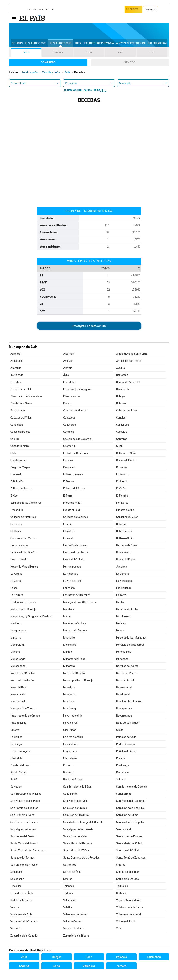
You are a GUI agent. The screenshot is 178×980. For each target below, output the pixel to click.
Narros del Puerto (127, 673)
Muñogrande (18, 659)
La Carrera (123, 574)
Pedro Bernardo (126, 744)
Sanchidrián (70, 794)
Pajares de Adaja (73, 737)
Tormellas (122, 886)
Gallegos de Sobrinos (76, 517)
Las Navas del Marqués (77, 595)
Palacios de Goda (126, 737)
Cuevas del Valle (126, 460)
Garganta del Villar (127, 517)
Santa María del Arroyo (24, 843)
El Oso (14, 496)
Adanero (15, 354)
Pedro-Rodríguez (20, 751)
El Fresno (69, 481)
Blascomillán (124, 389)
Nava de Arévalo (126, 680)
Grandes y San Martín (23, 538)
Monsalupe (70, 645)
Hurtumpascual (72, 567)
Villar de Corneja (73, 921)
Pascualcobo (71, 744)
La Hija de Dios (72, 581)
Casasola (69, 432)
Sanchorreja (123, 794)
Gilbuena (121, 524)
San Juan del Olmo (127, 815)
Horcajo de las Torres (76, 552)
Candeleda (17, 425)
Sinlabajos (16, 872)
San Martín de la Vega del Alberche (84, 822)
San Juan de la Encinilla (130, 808)
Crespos (68, 460)
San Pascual (123, 829)
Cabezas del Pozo (126, 410)
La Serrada (17, 595)
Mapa (78, 43)
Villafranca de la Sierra (130, 907)
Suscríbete (133, 10)
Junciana (122, 567)
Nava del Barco (19, 687)
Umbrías (121, 893)
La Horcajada (124, 581)
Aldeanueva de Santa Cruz (132, 354)
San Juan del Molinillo (76, 815)
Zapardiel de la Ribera (76, 936)
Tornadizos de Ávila (22, 893)
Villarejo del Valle (126, 921)
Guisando (69, 538)
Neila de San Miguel (128, 723)
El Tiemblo (122, 496)
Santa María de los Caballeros (28, 850)
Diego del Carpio (20, 467)
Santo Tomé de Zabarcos (131, 858)
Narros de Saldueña (22, 680)
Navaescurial (124, 687)
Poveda (121, 758)
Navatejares (70, 723)
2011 (152, 53)
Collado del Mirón (126, 453)
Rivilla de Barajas (73, 780)
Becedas (16, 382)
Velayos (15, 907)
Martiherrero (124, 616)
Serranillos (70, 865)
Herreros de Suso (126, 545)
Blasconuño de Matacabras (26, 396)
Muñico (68, 652)
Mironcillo (69, 638)
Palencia (121, 957)
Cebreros (122, 439)
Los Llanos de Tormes (23, 602)
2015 (120, 53)
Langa (14, 588)
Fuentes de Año (125, 510)
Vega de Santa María (128, 900)
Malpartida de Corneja (23, 609)
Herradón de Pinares (75, 545)
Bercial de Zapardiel (128, 382)
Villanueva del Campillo (24, 921)
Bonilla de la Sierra (21, 403)
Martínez (16, 623)
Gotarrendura (124, 531)
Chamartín (69, 446)
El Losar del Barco (74, 489)
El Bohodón (17, 481)
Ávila (66, 375)
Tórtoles (68, 893)
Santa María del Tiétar (76, 850)
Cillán (119, 446)
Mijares (120, 630)
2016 (89, 53)
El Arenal (16, 474)
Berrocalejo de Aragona (77, 389)
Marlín (67, 616)
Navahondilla (18, 694)
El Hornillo (122, 481)
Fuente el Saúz (72, 510)
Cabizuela (69, 418)
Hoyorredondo (19, 560)
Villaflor (68, 907)
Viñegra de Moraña (74, 929)
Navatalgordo (18, 723)
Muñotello (69, 666)
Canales (121, 418)
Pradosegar (123, 765)
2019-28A (58, 53)
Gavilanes (16, 524)
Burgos (57, 957)
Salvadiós (16, 787)
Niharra (15, 730)
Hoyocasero (123, 552)
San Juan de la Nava (22, 815)
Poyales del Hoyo (20, 765)
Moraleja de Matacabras (130, 645)
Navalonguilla (18, 701)
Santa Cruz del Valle (75, 836)
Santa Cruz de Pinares (129, 836)
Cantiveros (70, 425)
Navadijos (69, 687)
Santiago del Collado (128, 850)
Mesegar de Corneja (75, 630)
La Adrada (16, 574)
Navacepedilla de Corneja (78, 680)
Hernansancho (19, 545)
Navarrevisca (124, 716)
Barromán (122, 375)
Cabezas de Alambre (75, 410)
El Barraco (122, 474)
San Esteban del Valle (76, 801)
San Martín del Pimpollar (131, 822)
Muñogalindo (124, 652)
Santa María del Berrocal (78, 843)
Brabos (67, 403)
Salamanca (154, 957)
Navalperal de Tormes (23, 709)
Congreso (48, 62)
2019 (26, 53)
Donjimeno (70, 467)
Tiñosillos (16, 886)
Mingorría (16, 638)
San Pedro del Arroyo (23, 836)
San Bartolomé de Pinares (26, 794)
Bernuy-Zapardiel (21, 389)
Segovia (24, 966)
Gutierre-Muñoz (125, 538)
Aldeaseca (17, 361)
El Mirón (121, 489)
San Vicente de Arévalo (24, 865)
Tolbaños (69, 886)
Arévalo (68, 368)
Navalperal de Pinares (129, 701)
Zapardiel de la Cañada (24, 936)
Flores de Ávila (72, 503)
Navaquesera (124, 709)
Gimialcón (69, 531)
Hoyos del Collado (74, 560)
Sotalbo (68, 879)
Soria (57, 966)
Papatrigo (16, 744)
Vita (118, 929)
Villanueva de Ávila (21, 914)
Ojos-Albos (70, 730)
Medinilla (121, 623)
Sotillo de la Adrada (128, 879)
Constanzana (18, 460)
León (89, 957)
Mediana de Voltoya (75, 623)
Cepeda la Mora (20, 446)
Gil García (16, 531)
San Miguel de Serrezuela (78, 829)
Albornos (68, 354)
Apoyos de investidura (131, 43)
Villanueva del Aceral (128, 914)
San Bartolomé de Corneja (132, 787)
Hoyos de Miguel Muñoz (24, 567)
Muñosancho (18, 666)
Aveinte (121, 368)
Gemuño (68, 524)
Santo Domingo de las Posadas (81, 858)
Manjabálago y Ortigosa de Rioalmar (32, 616)
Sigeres (121, 865)
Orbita (120, 730)
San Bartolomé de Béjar (77, 787)
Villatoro (15, 929)
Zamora (121, 966)
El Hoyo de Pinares (21, 489)
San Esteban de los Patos (25, 801)
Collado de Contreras (76, 453)
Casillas (15, 439)
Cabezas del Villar (21, 418)
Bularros (121, 403)
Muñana (15, 652)
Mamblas (69, 609)
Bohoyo (121, 396)
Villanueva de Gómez (75, 914)
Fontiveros (122, 503)
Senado (130, 62)
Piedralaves (70, 758)
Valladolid (89, 966)
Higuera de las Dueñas (24, 552)
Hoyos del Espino (126, 560)
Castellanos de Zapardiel (78, 439)
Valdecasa (69, 900)
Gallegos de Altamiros (23, 517)
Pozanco (68, 765)
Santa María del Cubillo (130, 843)
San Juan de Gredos (75, 808)
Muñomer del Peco (74, 659)
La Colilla (16, 581)
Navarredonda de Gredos (25, 716)
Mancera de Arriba (127, 609)
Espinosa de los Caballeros (26, 503)
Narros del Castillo (74, 673)
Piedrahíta (16, 758)
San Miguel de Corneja (24, 829)
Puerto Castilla (19, 772)
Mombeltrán (17, 645)
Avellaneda (17, 375)
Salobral (121, 780)
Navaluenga (70, 709)
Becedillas (69, 382)
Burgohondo (18, 410)
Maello (120, 602)
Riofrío (14, 780)
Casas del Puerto (20, 432)
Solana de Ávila (72, 872)
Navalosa (69, 701)
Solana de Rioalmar (128, 872)
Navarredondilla (73, 716)
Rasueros (69, 772)
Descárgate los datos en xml (89, 326)
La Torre (121, 595)
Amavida (68, 361)
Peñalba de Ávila (126, 751)
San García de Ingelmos (24, 808)
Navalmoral (123, 694)
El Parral (68, 496)
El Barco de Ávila (73, 474)
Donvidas (122, 467)
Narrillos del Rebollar (23, 673)
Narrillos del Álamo (127, 666)
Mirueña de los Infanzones (131, 638)
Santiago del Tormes (22, 858)
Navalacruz (70, 694)
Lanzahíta (69, 588)
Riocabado (122, 772)
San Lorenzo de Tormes (24, 822)
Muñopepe (122, 659)
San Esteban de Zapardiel (131, 801)
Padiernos (16, 737)
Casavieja (122, 432)
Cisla (13, 453)
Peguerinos (70, 751)
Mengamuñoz (18, 630)
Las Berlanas (124, 588)
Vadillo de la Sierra (21, 900)
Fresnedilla (17, 510)
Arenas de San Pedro (129, 361)
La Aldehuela (71, 574)
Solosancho (17, 879)
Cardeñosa (123, 425)
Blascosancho (72, 396)
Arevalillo (16, 368)
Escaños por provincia (99, 43)
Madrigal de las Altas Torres (80, 602)
